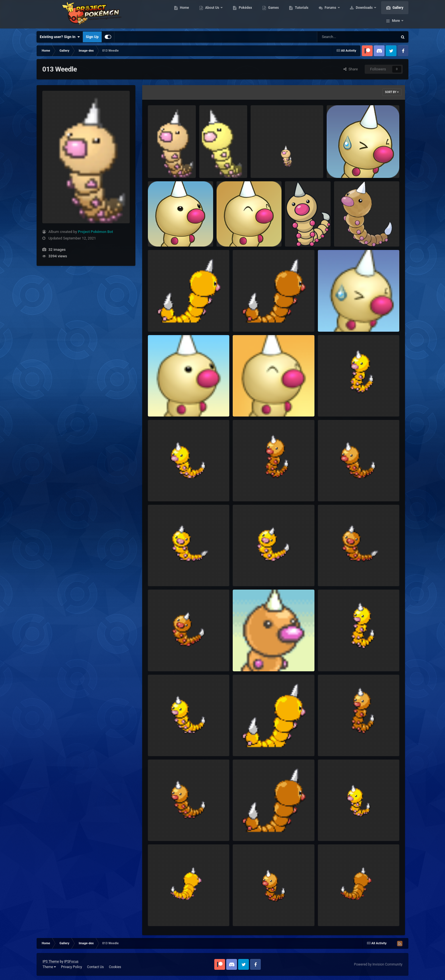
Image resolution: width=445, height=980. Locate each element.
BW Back (329, 913)
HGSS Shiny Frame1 (253, 573)
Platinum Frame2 (251, 488)
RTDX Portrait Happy (237, 233)
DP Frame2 (331, 743)
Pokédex (245, 14)
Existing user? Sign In (60, 37)
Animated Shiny (216, 165)
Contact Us (95, 967)
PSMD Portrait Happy (254, 403)
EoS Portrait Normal (253, 658)
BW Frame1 (246, 913)
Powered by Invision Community (378, 964)
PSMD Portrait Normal (170, 403)
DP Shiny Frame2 (336, 658)
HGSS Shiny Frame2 (168, 573)
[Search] (343, 37)
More (396, 14)
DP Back (243, 828)
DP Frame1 (161, 828)
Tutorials (301, 14)
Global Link (298, 233)
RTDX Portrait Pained (348, 165)
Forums (330, 14)
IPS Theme (51, 962)
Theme (49, 967)
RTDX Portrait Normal (169, 233)
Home (184, 14)
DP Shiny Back (248, 743)
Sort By (392, 92)
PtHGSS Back (248, 318)
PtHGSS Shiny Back (168, 318)
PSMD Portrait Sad (337, 318)
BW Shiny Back (164, 913)
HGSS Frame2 (333, 573)
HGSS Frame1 (163, 658)
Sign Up (92, 37)
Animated (159, 165)
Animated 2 (264, 165)
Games (273, 14)
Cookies (115, 967)
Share (351, 69)
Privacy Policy (72, 967)
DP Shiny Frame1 (166, 743)
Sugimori (345, 233)
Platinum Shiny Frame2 (341, 403)
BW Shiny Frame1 (336, 828)
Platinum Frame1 (336, 488)
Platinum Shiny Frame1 (171, 488)
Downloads (364, 14)
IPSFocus (71, 962)
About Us (212, 14)
